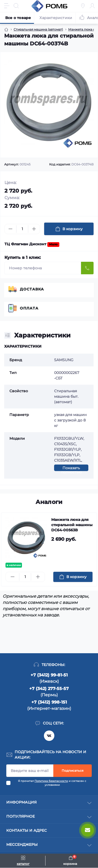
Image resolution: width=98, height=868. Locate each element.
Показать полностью (71, 468)
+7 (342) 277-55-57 (49, 689)
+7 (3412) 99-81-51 (49, 675)
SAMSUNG (64, 360)
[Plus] (34, 229)
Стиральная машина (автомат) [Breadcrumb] (38, 29)
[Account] (92, 6)
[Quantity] (22, 229)
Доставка (32, 289)
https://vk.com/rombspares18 (49, 736)
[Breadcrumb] (6, 29)
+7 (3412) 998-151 (49, 702)
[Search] (16, 6)
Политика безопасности (51, 781)
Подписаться (73, 771)
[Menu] (7, 6)
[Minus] (10, 229)
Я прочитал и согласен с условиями (52, 783)
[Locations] (83, 6)
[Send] (87, 268)
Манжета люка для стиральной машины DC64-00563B (72, 525)
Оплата (29, 308)
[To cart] (73, 577)
